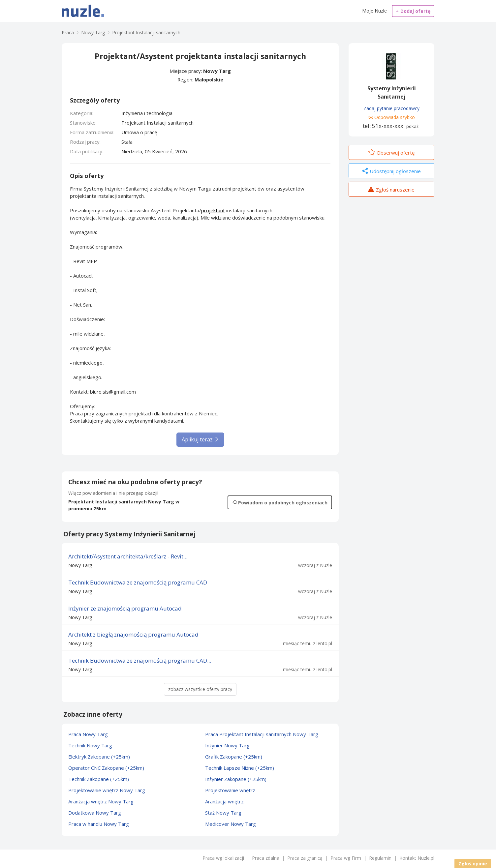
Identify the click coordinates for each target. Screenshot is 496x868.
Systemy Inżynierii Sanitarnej (392, 92)
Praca (68, 32)
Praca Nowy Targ (88, 734)
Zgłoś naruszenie (391, 190)
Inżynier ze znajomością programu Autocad (125, 608)
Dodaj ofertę (413, 11)
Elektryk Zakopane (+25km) (99, 757)
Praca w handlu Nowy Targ (99, 824)
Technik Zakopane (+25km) (99, 779)
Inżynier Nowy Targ (227, 745)
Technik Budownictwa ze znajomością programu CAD (138, 582)
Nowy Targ (217, 71)
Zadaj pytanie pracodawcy (391, 108)
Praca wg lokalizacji (223, 858)
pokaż (412, 126)
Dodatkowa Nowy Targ (95, 813)
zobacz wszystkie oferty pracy (200, 689)
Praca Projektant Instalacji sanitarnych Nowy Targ (262, 734)
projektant (244, 189)
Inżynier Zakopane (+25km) (236, 779)
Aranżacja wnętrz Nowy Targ (101, 801)
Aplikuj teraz (200, 439)
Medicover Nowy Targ (231, 824)
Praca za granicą (305, 858)
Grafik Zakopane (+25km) (234, 757)
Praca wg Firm (346, 858)
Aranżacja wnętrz (224, 801)
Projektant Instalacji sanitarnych (146, 32)
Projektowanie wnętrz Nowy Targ (107, 790)
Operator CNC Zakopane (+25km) (106, 768)
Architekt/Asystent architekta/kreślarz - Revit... (128, 556)
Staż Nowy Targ (223, 813)
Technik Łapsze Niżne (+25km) (240, 768)
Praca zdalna (266, 858)
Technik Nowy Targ (90, 745)
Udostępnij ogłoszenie (391, 171)
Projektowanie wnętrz (230, 790)
